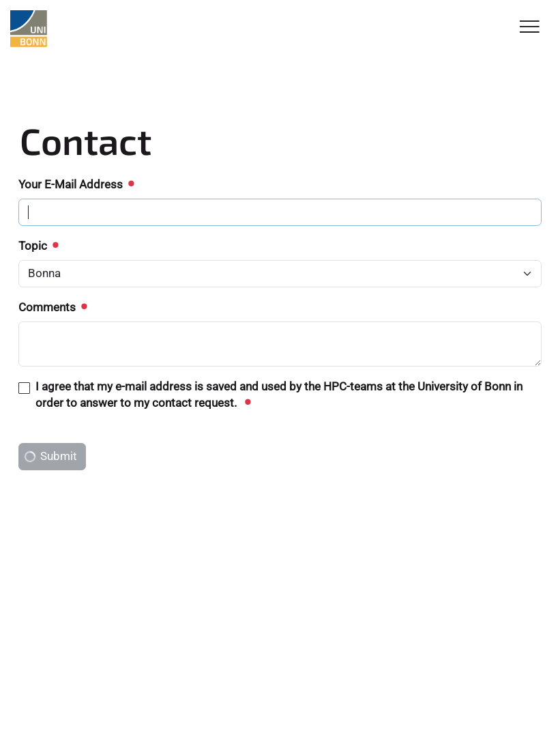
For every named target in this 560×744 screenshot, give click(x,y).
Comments (52, 307)
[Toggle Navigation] (530, 28)
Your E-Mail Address (76, 184)
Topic (38, 246)
